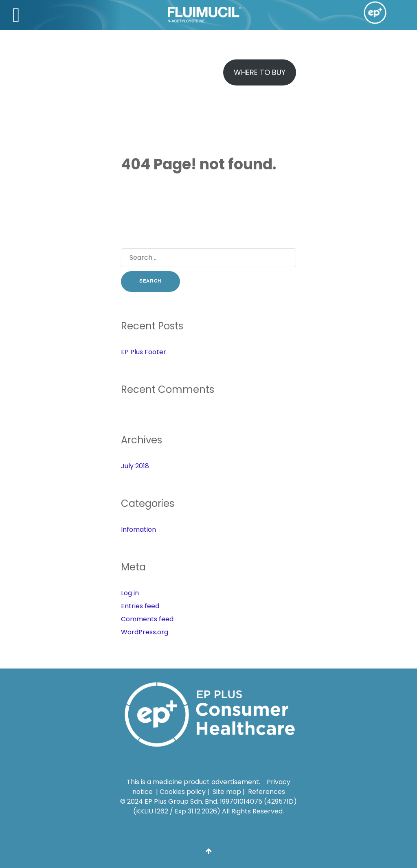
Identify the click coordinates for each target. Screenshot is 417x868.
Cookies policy (183, 790)
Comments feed (147, 619)
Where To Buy (260, 72)
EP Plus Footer (144, 352)
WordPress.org (145, 632)
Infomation (138, 529)
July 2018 (135, 466)
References (267, 790)
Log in (130, 593)
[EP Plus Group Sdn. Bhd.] (208, 714)
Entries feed (140, 606)
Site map (227, 790)
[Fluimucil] (168, 15)
